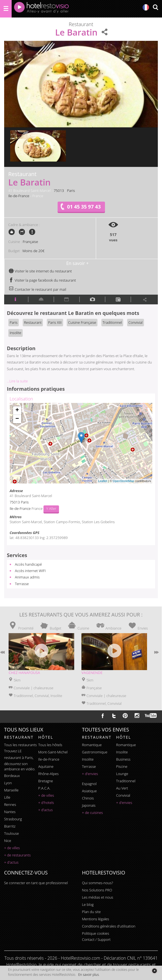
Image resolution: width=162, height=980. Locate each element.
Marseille (11, 790)
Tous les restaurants (20, 745)
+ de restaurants (17, 855)
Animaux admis (27, 577)
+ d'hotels (46, 803)
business (123, 759)
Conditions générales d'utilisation (109, 926)
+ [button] (17, 410)
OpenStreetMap (124, 481)
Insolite (16, 333)
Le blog (88, 904)
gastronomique (95, 752)
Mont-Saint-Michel (53, 752)
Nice (8, 841)
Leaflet (103, 481)
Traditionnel (112, 322)
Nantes (10, 812)
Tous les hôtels (50, 745)
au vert (122, 788)
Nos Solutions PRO (97, 890)
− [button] (17, 419)
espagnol (89, 784)
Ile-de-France (19, 196)
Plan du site (91, 912)
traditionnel (126, 781)
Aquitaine (46, 766)
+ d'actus (11, 862)
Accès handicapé (29, 564)
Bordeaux (12, 776)
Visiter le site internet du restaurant (40, 271)
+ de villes (12, 848)
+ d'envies (90, 774)
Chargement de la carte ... (80, 443)
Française (30, 242)
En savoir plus (88, 975)
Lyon (8, 783)
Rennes (10, 804)
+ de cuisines (92, 813)
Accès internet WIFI (30, 571)
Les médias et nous (98, 897)
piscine (122, 766)
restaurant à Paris (18, 758)
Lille (7, 797)
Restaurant (33, 322)
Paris (71, 191)
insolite (88, 759)
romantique (92, 745)
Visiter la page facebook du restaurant (42, 280)
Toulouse (12, 833)
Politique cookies (96, 933)
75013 (59, 191)
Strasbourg (13, 819)
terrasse (89, 766)
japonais (89, 805)
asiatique (89, 791)
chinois (88, 798)
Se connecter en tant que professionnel (36, 883)
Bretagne (46, 781)
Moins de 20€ (33, 251)
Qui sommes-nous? (97, 883)
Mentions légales (96, 919)
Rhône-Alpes (48, 774)
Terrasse (22, 584)
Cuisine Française (82, 322)
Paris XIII (55, 322)
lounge (122, 774)
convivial (123, 795)
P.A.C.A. (44, 788)
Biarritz (10, 826)
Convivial (136, 322)
